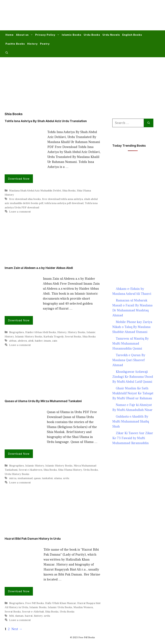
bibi (11, 616)
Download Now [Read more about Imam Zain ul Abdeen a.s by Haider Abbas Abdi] (19, 320)
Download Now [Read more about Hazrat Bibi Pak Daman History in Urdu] (19, 591)
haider (39, 341)
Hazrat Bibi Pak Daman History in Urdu (33, 539)
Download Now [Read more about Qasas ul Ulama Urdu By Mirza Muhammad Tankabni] (19, 454)
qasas (37, 478)
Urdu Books (92, 35)
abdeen (22, 341)
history (38, 616)
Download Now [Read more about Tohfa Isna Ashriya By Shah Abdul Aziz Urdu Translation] (19, 179)
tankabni (47, 478)
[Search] (149, 123)
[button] (7, 53)
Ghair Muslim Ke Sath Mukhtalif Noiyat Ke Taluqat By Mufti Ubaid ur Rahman (133, 393)
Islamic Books (72, 35)
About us (25, 35)
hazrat (29, 616)
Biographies (17, 332)
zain (55, 341)
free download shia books (25, 199)
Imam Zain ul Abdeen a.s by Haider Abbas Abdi (39, 268)
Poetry (45, 44)
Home (10, 35)
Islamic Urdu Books (60, 607)
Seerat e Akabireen (30, 470)
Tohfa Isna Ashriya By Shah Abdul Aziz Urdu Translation (46, 121)
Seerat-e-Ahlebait (33, 612)
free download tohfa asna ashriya (62, 199)
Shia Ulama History (70, 470)
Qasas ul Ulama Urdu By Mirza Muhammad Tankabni (43, 401)
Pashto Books (15, 44)
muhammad (25, 478)
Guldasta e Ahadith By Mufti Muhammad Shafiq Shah (131, 422)
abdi (31, 341)
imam (47, 341)
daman (19, 616)
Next (17, 629)
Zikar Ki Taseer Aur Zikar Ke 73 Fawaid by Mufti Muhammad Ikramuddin (133, 438)
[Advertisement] (100, 17)
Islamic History (35, 466)
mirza (13, 478)
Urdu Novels (111, 35)
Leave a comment (20, 212)
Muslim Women (83, 607)
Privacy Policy (48, 35)
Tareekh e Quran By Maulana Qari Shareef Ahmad (129, 360)
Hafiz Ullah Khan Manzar (61, 603)
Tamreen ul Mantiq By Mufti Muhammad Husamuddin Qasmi (131, 344)
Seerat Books (73, 337)
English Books (132, 35)
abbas (13, 341)
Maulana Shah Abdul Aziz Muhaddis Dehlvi (35, 191)
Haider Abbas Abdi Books (41, 332)
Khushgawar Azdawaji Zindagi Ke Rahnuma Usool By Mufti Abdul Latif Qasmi (133, 377)
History (32, 44)
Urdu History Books (17, 474)
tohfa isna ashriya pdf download (64, 203)
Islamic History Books (29, 337)
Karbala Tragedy (54, 337)
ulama (58, 478)
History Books (77, 332)
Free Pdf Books (35, 603)
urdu (66, 478)
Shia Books (69, 191)
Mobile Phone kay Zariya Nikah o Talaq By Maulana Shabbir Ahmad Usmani (132, 327)
